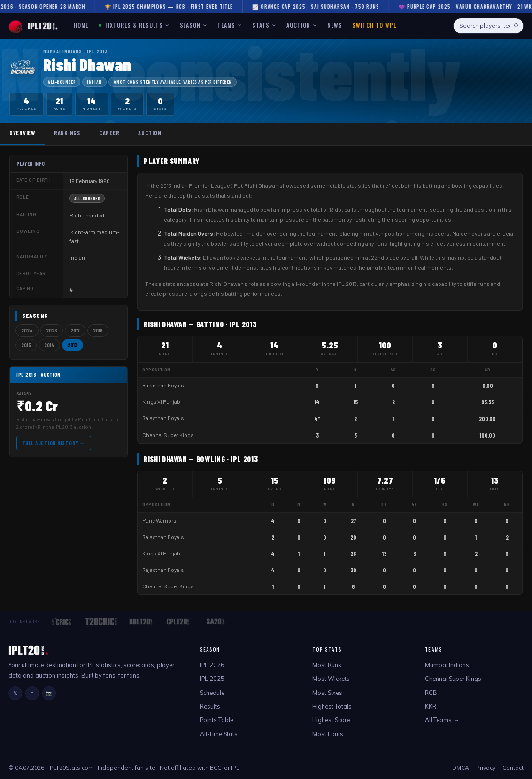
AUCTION (302, 25)
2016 (98, 330)
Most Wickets (331, 679)
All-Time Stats (219, 734)
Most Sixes (327, 693)
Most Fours (328, 734)
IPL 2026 (212, 665)
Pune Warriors (159, 521)
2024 (27, 330)
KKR (431, 706)
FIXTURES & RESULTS (134, 25)
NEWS (335, 25)
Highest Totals (332, 706)
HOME (81, 25)
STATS (264, 25)
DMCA (461, 767)
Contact (513, 767)
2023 (52, 330)
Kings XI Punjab (161, 402)
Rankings (67, 133)
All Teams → (442, 720)
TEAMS (230, 25)
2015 (26, 345)
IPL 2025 (212, 679)
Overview (22, 133)
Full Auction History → (54, 443)
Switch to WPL (374, 25)
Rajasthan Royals (163, 385)
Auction (150, 133)
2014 (49, 345)
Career (109, 133)
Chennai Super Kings (168, 435)
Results (210, 706)
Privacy (486, 767)
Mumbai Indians (447, 665)
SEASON (194, 25)
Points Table (217, 720)
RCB (431, 693)
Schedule (212, 693)
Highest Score (331, 720)
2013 (73, 345)
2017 (75, 330)
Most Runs (327, 665)
